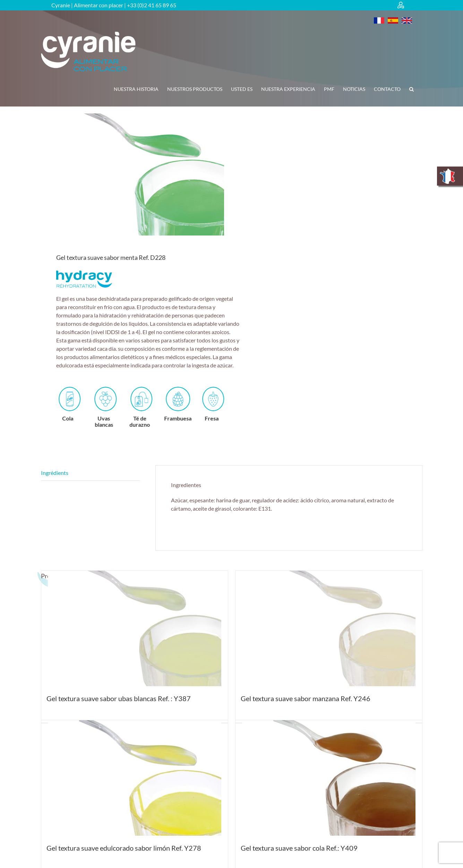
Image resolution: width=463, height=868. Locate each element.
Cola (77, 404)
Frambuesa (186, 404)
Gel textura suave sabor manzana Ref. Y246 (306, 698)
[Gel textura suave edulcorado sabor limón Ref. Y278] (135, 778)
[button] (411, 89)
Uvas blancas (112, 407)
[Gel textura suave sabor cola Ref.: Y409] (329, 778)
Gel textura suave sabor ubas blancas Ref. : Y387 (119, 698)
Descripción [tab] (91, 473)
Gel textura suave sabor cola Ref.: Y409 (299, 848)
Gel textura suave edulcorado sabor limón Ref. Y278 (124, 848)
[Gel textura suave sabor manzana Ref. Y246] (329, 628)
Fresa (220, 404)
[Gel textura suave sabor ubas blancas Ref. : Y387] (135, 628)
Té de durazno (148, 407)
